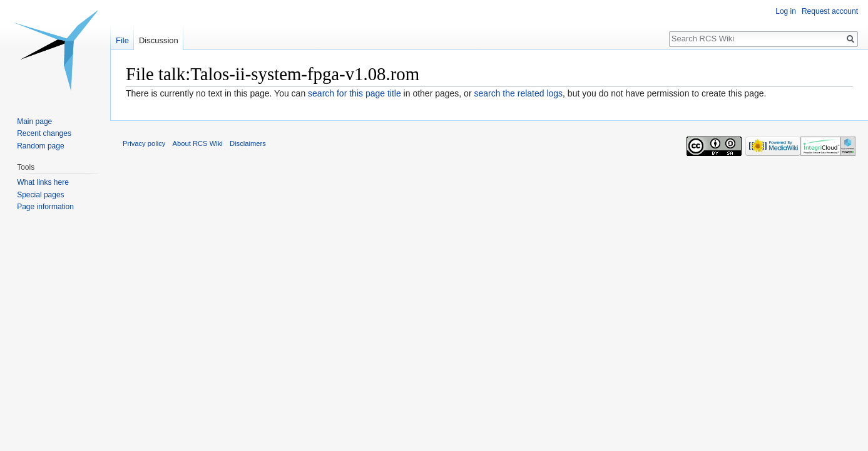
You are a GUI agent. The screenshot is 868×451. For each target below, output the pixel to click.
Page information (45, 207)
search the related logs (518, 93)
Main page (34, 122)
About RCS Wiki (198, 143)
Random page (40, 146)
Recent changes (44, 133)
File (122, 40)
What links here (43, 182)
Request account (830, 11)
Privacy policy (144, 143)
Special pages (40, 195)
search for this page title (355, 93)
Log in (786, 11)
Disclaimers (248, 143)
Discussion (159, 40)
